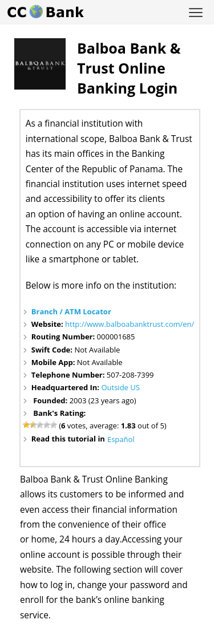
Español (121, 439)
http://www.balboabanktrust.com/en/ (130, 324)
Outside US (120, 387)
